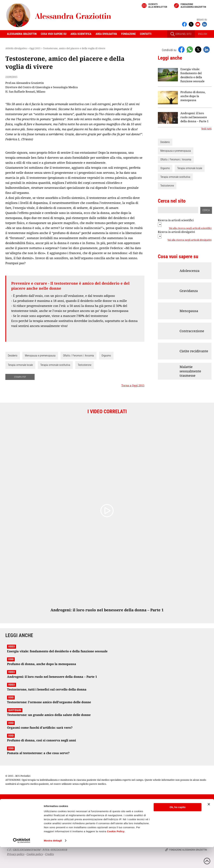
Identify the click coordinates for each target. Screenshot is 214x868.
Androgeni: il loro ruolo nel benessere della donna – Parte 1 (195, 117)
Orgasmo (106, 356)
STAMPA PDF (20, 377)
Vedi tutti (206, 129)
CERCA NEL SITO (181, 34)
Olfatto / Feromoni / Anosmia (78, 356)
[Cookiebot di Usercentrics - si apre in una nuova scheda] (22, 861)
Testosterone (85, 365)
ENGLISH (203, 34)
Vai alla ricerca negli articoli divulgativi (190, 240)
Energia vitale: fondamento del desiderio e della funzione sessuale (192, 75)
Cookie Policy (116, 852)
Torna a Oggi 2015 (133, 385)
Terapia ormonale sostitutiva (55, 365)
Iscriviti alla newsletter (158, 6)
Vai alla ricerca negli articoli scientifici (190, 228)
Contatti (146, 34)
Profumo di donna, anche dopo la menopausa (193, 96)
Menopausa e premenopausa (40, 356)
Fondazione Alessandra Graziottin (193, 6)
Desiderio (13, 356)
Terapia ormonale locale (20, 365)
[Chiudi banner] (209, 825)
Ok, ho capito (177, 828)
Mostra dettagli (53, 861)
